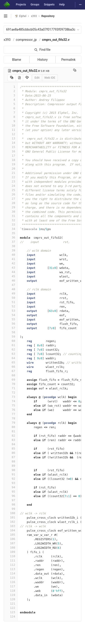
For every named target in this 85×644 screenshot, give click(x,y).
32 (11, 220)
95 (11, 492)
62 (11, 349)
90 (11, 470)
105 (11, 535)
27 (11, 199)
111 (11, 560)
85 (11, 448)
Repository (48, 16)
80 (11, 427)
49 (11, 293)
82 (11, 436)
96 (11, 496)
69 (11, 380)
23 (11, 181)
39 (11, 250)
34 (11, 229)
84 (11, 444)
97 (11, 500)
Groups (35, 5)
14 (11, 143)
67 (11, 371)
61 (11, 345)
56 (11, 324)
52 (11, 306)
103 (11, 526)
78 (11, 418)
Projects (21, 5)
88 (11, 461)
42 (11, 263)
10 (11, 125)
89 (11, 466)
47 (11, 285)
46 (11, 281)
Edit (37, 78)
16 (11, 151)
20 (11, 169)
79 (11, 423)
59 (11, 337)
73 (11, 397)
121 (11, 604)
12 (11, 134)
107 (11, 543)
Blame (16, 60)
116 (11, 582)
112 (11, 565)
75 (11, 405)
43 (11, 268)
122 (11, 608)
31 (11, 216)
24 (11, 186)
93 (11, 483)
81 (11, 431)
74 (11, 401)
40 (11, 255)
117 (11, 586)
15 (11, 147)
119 (11, 595)
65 (11, 362)
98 (11, 504)
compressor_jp (26, 40)
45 (11, 276)
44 (11, 272)
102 (11, 522)
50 (11, 298)
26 (11, 194)
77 (11, 414)
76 (11, 410)
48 (11, 289)
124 (11, 616)
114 (11, 573)
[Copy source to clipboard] (12, 78)
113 (11, 569)
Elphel (21, 16)
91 (11, 474)
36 (11, 237)
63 (11, 354)
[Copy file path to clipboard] (75, 71)
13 (11, 138)
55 (11, 319)
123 (11, 612)
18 (11, 160)
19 (11, 164)
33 (11, 225)
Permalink (68, 60)
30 (11, 212)
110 (11, 556)
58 (11, 332)
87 (11, 457)
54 (11, 315)
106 (11, 539)
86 (11, 453)
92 (11, 479)
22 (11, 177)
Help (62, 5)
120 (11, 599)
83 (11, 440)
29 (11, 207)
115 (11, 578)
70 (11, 384)
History (42, 60)
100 (11, 513)
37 (11, 242)
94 (11, 487)
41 (11, 259)
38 (11, 246)
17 (11, 156)
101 (11, 517)
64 (11, 358)
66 (11, 367)
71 (11, 388)
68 (11, 375)
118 (11, 591)
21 (11, 173)
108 (11, 548)
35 (11, 233)
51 (11, 302)
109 (11, 552)
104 (11, 530)
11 (11, 130)
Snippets (49, 5)
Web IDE (50, 78)
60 (11, 341)
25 (11, 190)
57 (11, 328)
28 (11, 203)
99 (11, 509)
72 (11, 392)
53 (11, 311)
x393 (7, 40)
